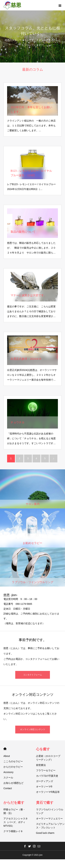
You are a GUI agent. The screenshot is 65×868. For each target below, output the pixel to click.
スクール (8, 778)
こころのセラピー (13, 761)
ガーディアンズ (45, 781)
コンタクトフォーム (33, 675)
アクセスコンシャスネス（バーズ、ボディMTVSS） (16, 822)
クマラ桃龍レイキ (13, 831)
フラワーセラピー (46, 770)
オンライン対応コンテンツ (33, 729)
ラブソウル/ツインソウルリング (50, 811)
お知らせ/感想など (14, 783)
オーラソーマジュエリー (49, 819)
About (7, 756)
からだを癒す (14, 803)
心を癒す (43, 749)
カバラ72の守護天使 (47, 776)
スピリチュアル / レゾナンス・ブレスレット (50, 826)
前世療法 (41, 765)
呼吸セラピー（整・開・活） (14, 811)
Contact (8, 788)
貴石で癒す (45, 803)
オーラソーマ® (44, 787)
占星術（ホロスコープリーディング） (48, 758)
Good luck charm (45, 833)
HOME (5, 749)
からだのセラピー (13, 767)
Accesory (8, 772)
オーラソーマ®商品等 (48, 792)
